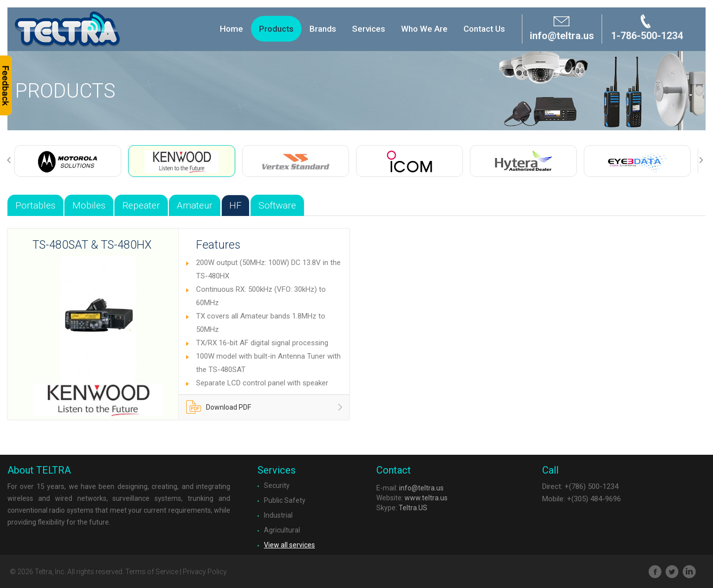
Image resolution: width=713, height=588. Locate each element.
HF (235, 205)
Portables (35, 205)
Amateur (195, 205)
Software (277, 205)
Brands (323, 29)
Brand (67, 29)
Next (705, 160)
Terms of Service (152, 572)
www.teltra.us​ (426, 498)
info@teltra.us (421, 488)
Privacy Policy (205, 572)
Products (276, 29)
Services (369, 29)
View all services (289, 545)
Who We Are (424, 29)
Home (231, 29)
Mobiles (89, 205)
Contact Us (484, 29)
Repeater (141, 205)
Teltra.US (413, 508)
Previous (13, 160)
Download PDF (219, 410)
